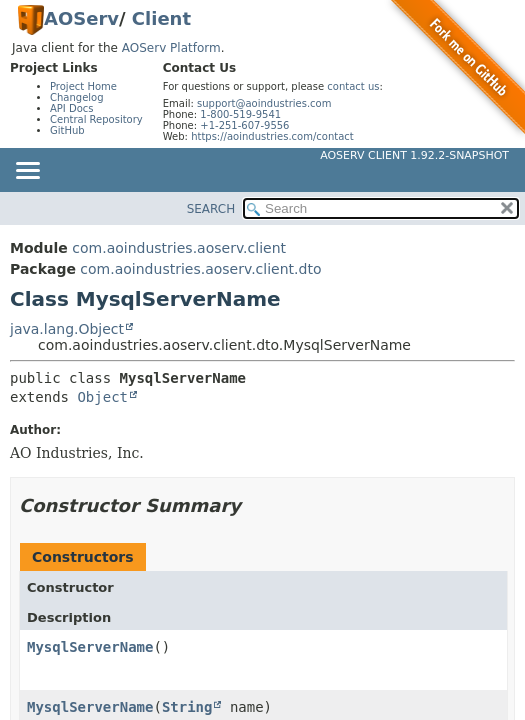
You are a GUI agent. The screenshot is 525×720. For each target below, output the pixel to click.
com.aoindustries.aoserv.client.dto (200, 269)
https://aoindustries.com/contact (272, 136)
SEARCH (211, 209)
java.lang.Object (67, 329)
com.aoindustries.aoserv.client (179, 248)
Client (161, 18)
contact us (353, 86)
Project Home (83, 86)
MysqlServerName (90, 647)
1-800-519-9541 (240, 114)
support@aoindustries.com (264, 103)
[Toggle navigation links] (27, 172)
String (187, 707)
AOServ (81, 18)
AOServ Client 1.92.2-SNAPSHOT (414, 155)
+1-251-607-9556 (244, 125)
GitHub (67, 130)
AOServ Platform (171, 48)
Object (102, 397)
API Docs (72, 108)
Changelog (77, 97)
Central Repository (96, 119)
